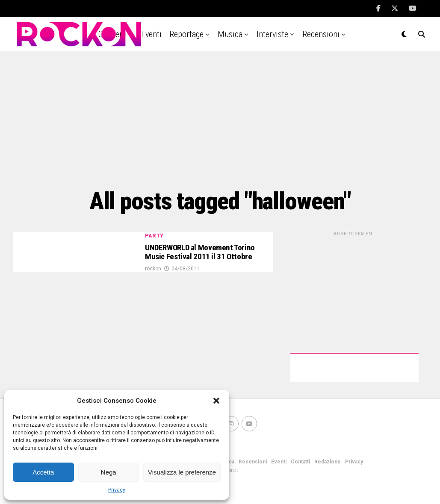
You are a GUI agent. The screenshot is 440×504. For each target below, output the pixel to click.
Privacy (117, 490)
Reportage (186, 34)
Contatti (300, 462)
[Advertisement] (220, 120)
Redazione (328, 462)
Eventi (279, 462)
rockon (153, 282)
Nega (109, 472)
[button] (216, 401)
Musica (230, 34)
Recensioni (321, 34)
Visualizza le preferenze (182, 472)
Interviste (272, 34)
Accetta (43, 472)
